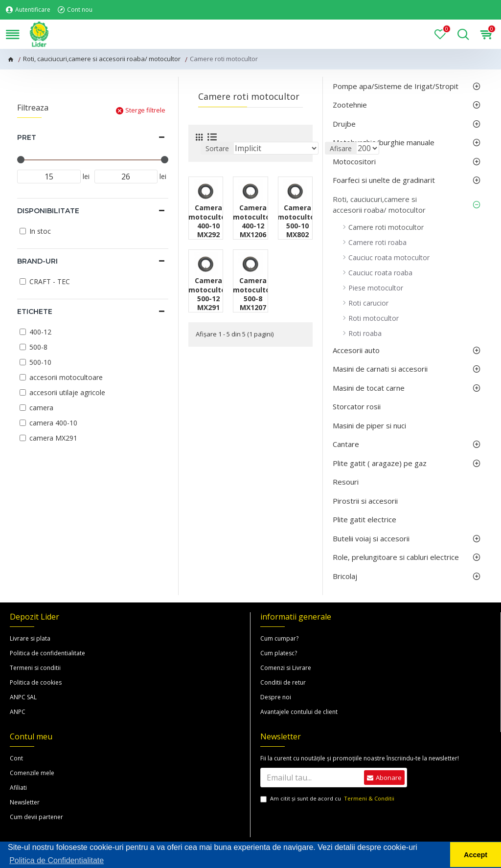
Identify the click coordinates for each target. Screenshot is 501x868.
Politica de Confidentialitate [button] (57, 860)
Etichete (35, 312)
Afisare (341, 148)
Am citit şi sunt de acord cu (328, 799)
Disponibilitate (48, 211)
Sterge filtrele (145, 110)
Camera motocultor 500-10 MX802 (297, 221)
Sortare (217, 148)
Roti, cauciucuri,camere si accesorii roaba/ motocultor (102, 59)
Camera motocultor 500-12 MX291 (208, 294)
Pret (27, 137)
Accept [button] (476, 855)
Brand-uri (37, 261)
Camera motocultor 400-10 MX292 (208, 221)
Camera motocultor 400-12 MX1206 (253, 221)
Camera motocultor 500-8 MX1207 (253, 294)
